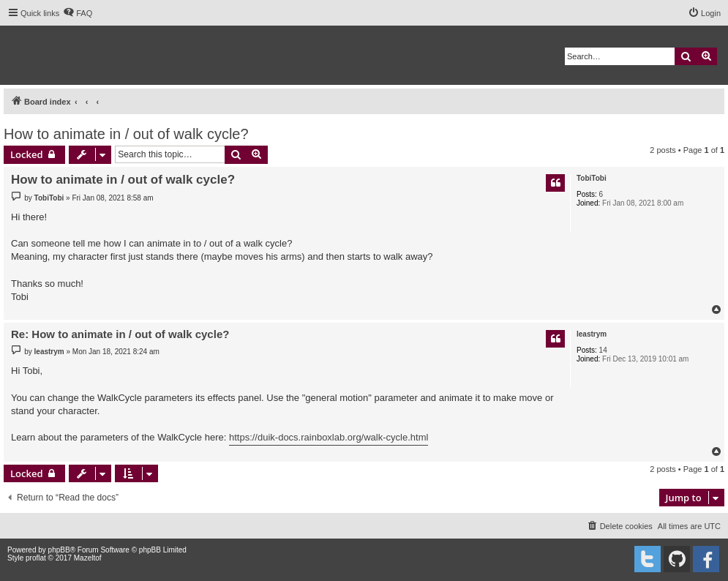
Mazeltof (88, 558)
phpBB (59, 550)
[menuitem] (78, 13)
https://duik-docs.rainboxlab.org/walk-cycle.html (329, 437)
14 (603, 350)
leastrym (592, 334)
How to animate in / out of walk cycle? (126, 134)
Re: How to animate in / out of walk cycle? (120, 334)
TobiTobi (592, 178)
